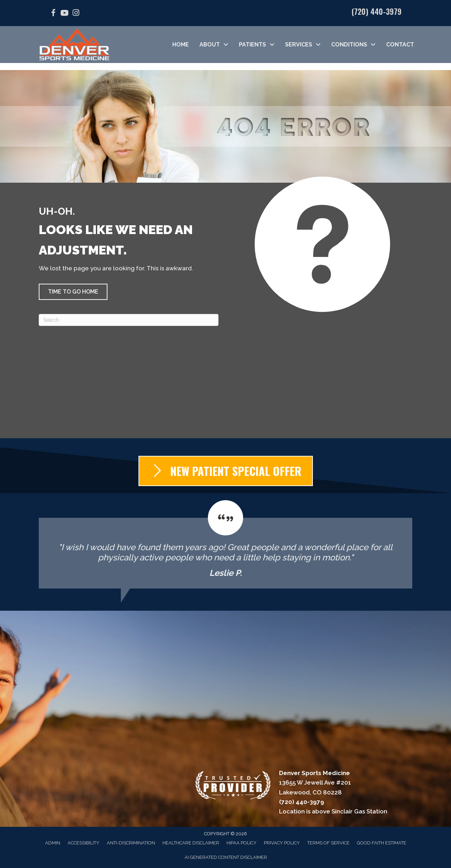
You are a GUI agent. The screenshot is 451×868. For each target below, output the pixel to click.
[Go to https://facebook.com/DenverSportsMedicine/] (53, 14)
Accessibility (84, 843)
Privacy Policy (282, 843)
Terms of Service (328, 843)
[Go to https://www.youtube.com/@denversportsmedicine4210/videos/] (64, 14)
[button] (73, 292)
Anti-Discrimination (131, 843)
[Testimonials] (225, 544)
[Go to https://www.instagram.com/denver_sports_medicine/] (76, 14)
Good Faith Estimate (382, 843)
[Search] (129, 320)
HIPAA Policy (242, 843)
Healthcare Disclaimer (191, 843)
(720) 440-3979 (377, 11)
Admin (53, 843)
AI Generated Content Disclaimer (226, 857)
